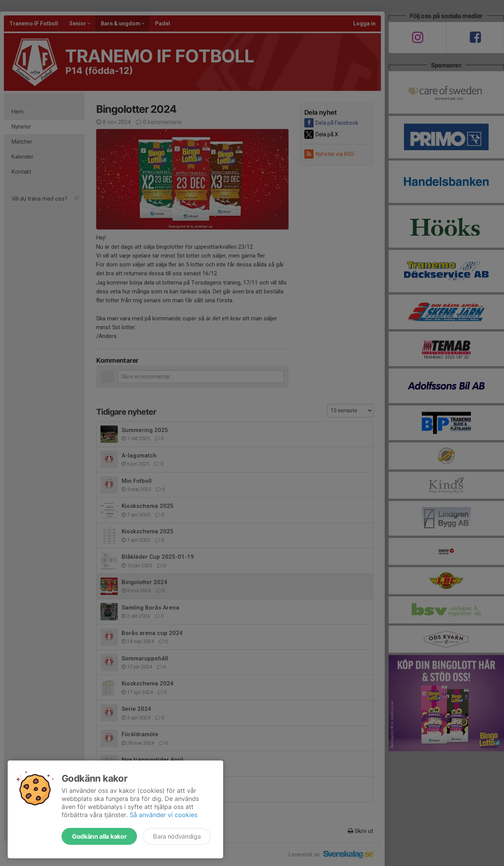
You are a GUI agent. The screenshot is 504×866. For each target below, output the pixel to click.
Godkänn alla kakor (99, 836)
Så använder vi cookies (164, 815)
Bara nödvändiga (177, 836)
